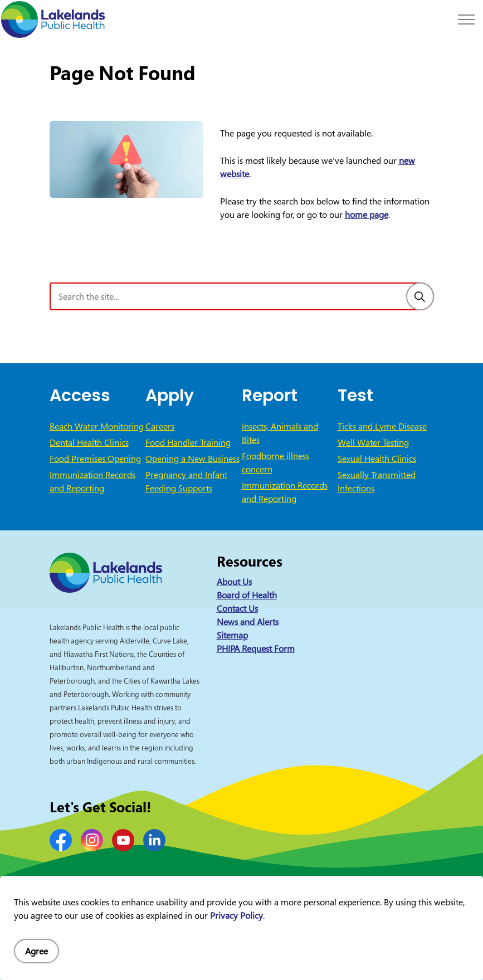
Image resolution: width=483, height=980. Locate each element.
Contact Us (237, 608)
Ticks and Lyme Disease (382, 426)
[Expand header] (466, 19)
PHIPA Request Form (256, 649)
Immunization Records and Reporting (92, 481)
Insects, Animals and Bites (280, 433)
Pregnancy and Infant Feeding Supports (186, 481)
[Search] (420, 296)
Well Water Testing (373, 442)
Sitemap (232, 635)
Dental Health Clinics (89, 442)
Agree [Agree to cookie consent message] (36, 951)
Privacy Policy (236, 915)
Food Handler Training (188, 442)
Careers (160, 426)
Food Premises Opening (95, 459)
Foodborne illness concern (275, 462)
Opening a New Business (192, 459)
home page (367, 214)
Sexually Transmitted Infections (377, 481)
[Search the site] (242, 296)
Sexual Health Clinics (377, 459)
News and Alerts (248, 622)
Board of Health (247, 595)
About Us (234, 582)
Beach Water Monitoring (97, 426)
